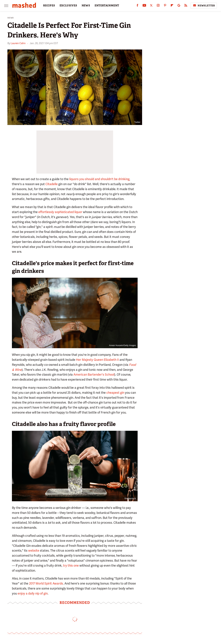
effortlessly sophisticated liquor (60, 212)
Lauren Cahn (18, 43)
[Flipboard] (172, 6)
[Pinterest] (165, 6)
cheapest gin (115, 393)
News (11, 18)
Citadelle (52, 184)
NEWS (86, 6)
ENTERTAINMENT (107, 6)
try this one (71, 565)
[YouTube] (144, 6)
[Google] (179, 6)
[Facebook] (137, 6)
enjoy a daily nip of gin (33, 593)
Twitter (137, 122)
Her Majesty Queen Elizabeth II (97, 360)
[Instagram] (158, 6)
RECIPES (49, 6)
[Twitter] (151, 6)
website (34, 550)
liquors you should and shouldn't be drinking (99, 179)
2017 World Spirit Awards (46, 583)
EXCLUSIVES (68, 6)
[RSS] (186, 6)
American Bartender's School (94, 374)
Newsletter (204, 6)
